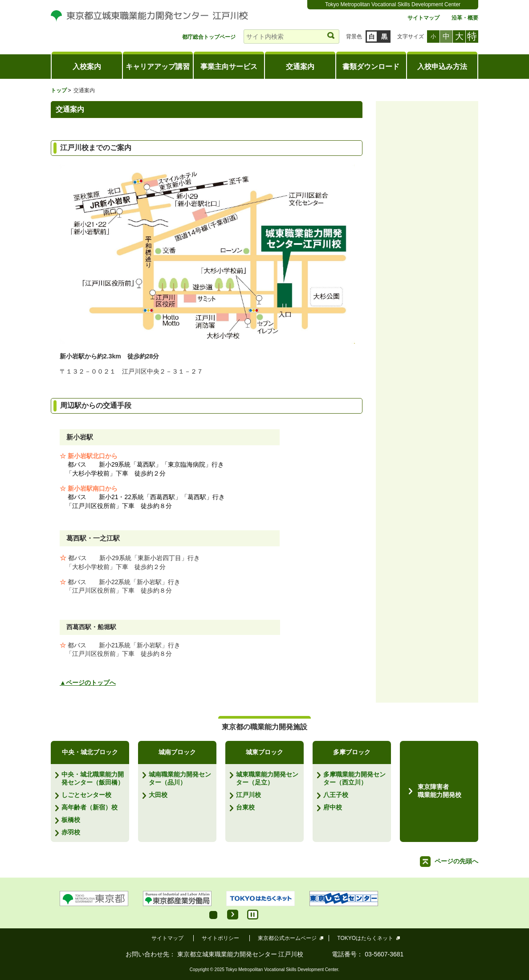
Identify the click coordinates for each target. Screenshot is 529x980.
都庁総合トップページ (209, 37)
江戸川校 (248, 795)
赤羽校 (71, 832)
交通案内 (300, 67)
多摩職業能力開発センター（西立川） (354, 778)
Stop (253, 915)
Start (233, 915)
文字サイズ (411, 37)
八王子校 (336, 795)
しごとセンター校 (86, 795)
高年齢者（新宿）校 (90, 807)
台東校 (245, 807)
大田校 (158, 795)
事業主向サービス (229, 67)
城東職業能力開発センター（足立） (267, 778)
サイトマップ (423, 18)
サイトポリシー (220, 938)
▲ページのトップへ (88, 683)
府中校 (333, 807)
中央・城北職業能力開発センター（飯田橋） (93, 778)
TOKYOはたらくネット (365, 938)
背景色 (354, 37)
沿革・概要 (465, 18)
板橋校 (71, 820)
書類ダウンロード (371, 67)
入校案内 (87, 67)
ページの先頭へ (456, 861)
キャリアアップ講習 (158, 67)
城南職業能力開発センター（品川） (180, 778)
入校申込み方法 (442, 67)
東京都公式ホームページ (287, 938)
